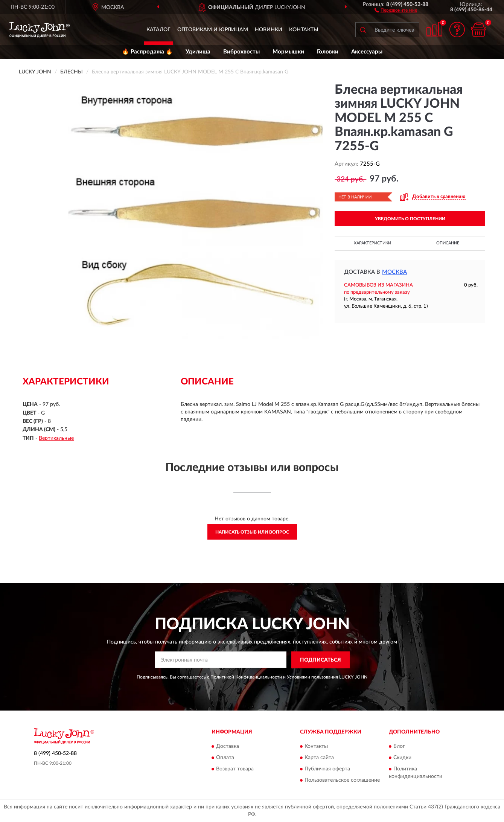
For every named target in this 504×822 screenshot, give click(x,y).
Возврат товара (235, 769)
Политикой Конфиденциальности (246, 677)
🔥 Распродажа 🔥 (147, 52)
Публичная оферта (327, 769)
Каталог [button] (158, 30)
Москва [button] (394, 272)
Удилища (198, 52)
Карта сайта (319, 758)
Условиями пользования (312, 677)
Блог (399, 747)
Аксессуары (367, 52)
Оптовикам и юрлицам (213, 30)
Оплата (225, 758)
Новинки (269, 30)
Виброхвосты (241, 52)
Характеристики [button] (372, 243)
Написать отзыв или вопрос (252, 532)
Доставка (228, 747)
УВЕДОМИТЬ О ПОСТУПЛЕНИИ (410, 219)
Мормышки (288, 52)
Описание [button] (448, 243)
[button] (396, 10)
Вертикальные (56, 438)
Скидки (402, 758)
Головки (328, 52)
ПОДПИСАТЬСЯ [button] (321, 660)
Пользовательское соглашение (342, 781)
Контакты (304, 30)
